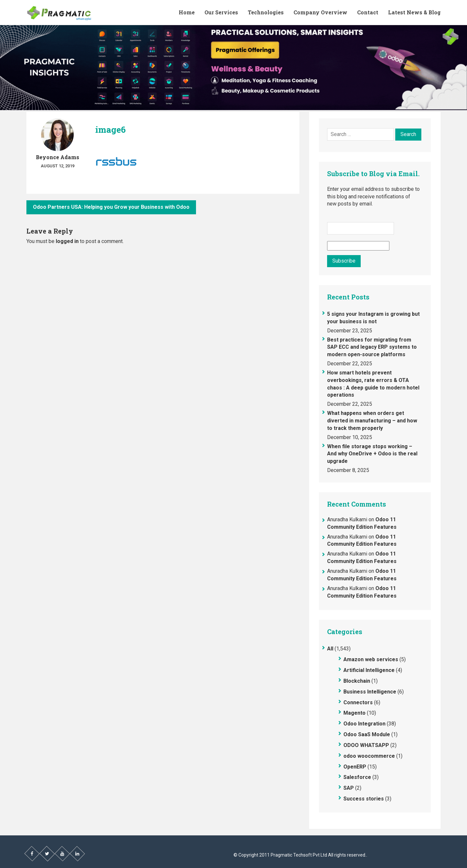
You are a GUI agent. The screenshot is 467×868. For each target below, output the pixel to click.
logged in (67, 241)
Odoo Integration (364, 724)
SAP (349, 788)
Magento (354, 713)
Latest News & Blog (414, 12)
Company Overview (320, 12)
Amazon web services (371, 659)
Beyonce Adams (58, 157)
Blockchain (357, 681)
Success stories (364, 799)
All (330, 649)
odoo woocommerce (369, 756)
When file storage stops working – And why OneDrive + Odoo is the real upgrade (372, 454)
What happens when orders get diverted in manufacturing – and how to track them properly (372, 421)
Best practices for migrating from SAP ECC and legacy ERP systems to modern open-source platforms (372, 347)
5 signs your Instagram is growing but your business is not (373, 318)
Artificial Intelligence (369, 670)
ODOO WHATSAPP (366, 745)
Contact (368, 12)
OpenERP (355, 767)
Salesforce (357, 777)
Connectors (358, 702)
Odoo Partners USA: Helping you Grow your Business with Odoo (111, 207)
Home (187, 12)
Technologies (266, 12)
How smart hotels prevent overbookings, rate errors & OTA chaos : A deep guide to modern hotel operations (373, 384)
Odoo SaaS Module (367, 734)
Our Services (221, 12)
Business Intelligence (370, 692)
